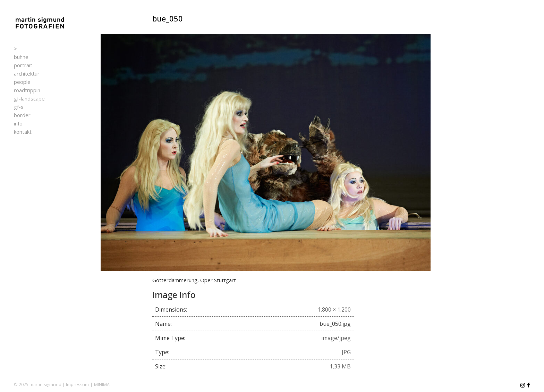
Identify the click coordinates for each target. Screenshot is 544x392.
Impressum (77, 385)
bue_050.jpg (335, 324)
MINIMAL (103, 385)
